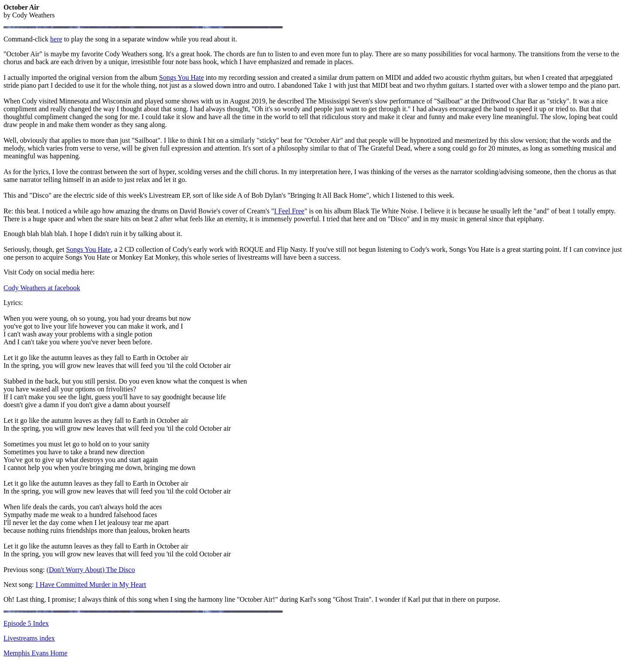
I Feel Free (289, 211)
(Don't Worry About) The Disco (91, 570)
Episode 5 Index (26, 623)
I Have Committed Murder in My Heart (91, 585)
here (56, 39)
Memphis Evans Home (36, 653)
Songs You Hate (182, 77)
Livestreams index (29, 638)
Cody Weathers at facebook (42, 288)
